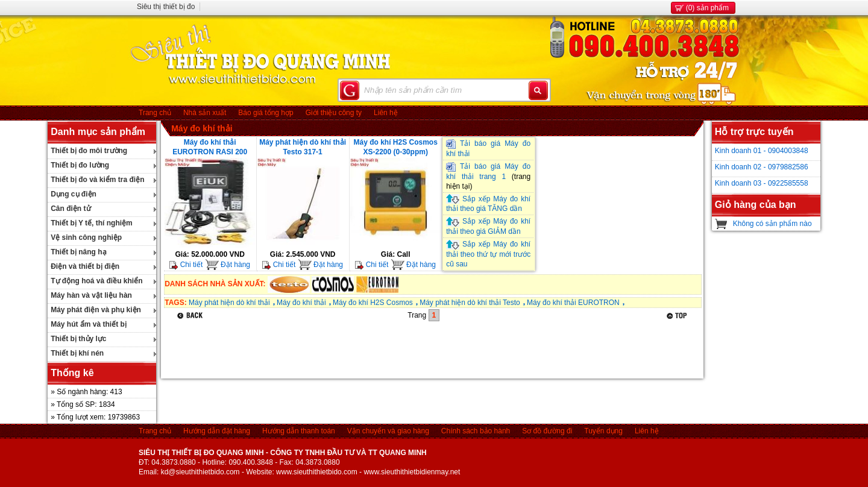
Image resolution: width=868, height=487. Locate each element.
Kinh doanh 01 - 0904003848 (762, 151)
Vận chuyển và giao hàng (388, 431)
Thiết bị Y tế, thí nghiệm (92, 223)
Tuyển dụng (603, 431)
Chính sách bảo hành (476, 431)
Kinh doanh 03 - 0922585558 (762, 183)
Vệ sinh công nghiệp (86, 237)
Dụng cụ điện (74, 194)
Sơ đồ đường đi (547, 431)
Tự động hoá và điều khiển (96, 281)
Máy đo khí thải (202, 128)
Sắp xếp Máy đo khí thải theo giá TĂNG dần (488, 204)
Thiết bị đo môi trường (89, 151)
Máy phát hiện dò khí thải (229, 303)
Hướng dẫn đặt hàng (217, 431)
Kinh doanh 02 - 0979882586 (762, 167)
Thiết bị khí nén (77, 353)
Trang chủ (155, 113)
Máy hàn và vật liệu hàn (91, 295)
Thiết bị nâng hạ (78, 252)
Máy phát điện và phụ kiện (96, 310)
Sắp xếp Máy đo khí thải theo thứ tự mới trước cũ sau (488, 254)
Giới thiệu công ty (334, 113)
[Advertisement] (383, 351)
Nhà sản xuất (205, 113)
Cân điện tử (71, 209)
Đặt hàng (228, 265)
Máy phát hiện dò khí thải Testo (470, 303)
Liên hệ (386, 113)
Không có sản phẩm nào (772, 224)
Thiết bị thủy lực (78, 339)
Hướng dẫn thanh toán (299, 431)
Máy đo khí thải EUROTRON (573, 303)
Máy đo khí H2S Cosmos (373, 303)
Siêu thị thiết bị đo (166, 7)
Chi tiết (186, 265)
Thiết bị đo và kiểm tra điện (97, 180)
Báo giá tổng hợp (266, 113)
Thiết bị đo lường (80, 165)
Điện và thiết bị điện (85, 266)
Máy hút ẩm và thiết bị (89, 324)
